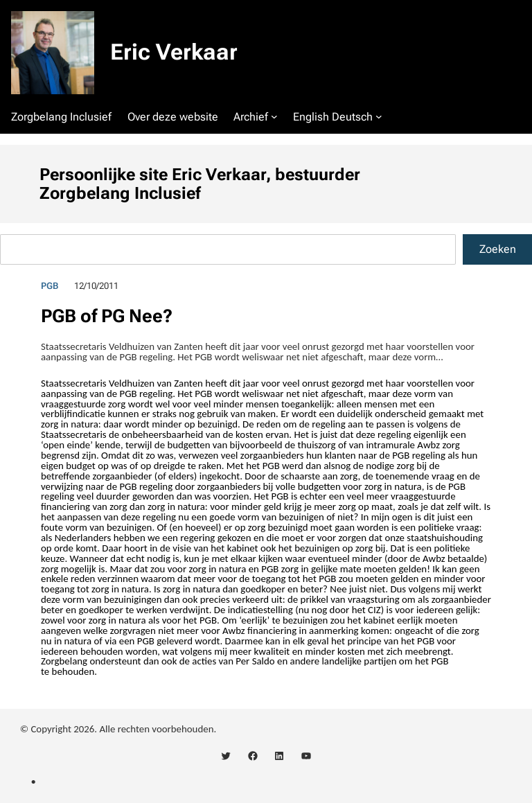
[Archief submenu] (274, 116)
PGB (50, 286)
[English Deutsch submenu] (379, 116)
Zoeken (498, 249)
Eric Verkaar (174, 52)
